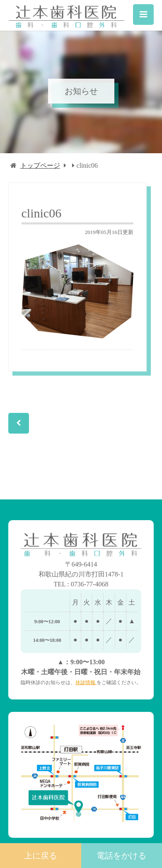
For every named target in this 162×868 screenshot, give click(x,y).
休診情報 (86, 682)
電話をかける (121, 856)
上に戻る (41, 856)
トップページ (40, 165)
